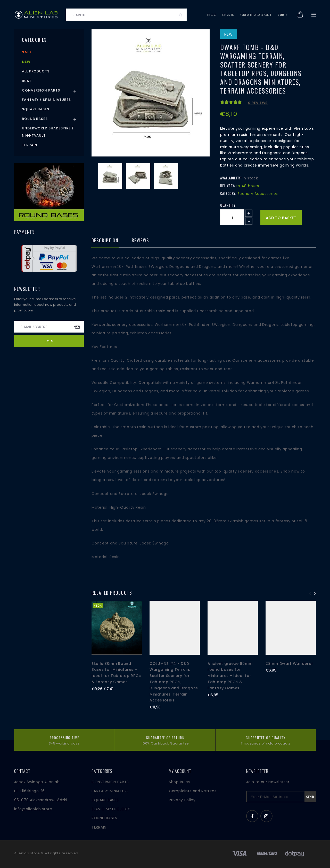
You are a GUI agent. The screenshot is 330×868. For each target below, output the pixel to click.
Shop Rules (179, 782)
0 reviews (258, 103)
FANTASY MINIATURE (110, 791)
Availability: (231, 178)
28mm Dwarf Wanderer (289, 664)
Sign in (228, 15)
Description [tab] (105, 241)
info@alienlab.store (33, 809)
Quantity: (228, 205)
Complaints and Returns (193, 791)
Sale (27, 52)
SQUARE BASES (105, 800)
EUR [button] (283, 15)
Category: (228, 193)
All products (36, 71)
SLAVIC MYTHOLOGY (111, 809)
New (26, 62)
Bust (27, 81)
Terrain (30, 145)
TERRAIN (99, 827)
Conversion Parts (41, 90)
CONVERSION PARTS (110, 782)
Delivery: (228, 186)
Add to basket (281, 218)
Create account (256, 15)
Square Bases (36, 109)
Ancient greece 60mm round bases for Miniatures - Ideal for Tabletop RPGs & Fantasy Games (230, 676)
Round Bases (35, 119)
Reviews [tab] (140, 241)
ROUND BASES (104, 818)
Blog (212, 15)
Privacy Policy (182, 800)
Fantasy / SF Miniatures (46, 100)
